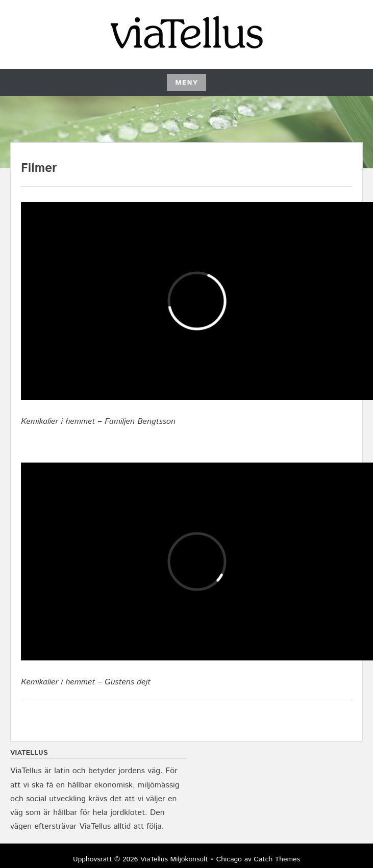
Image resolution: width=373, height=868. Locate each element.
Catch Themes (277, 859)
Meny (186, 83)
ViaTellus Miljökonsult (174, 859)
